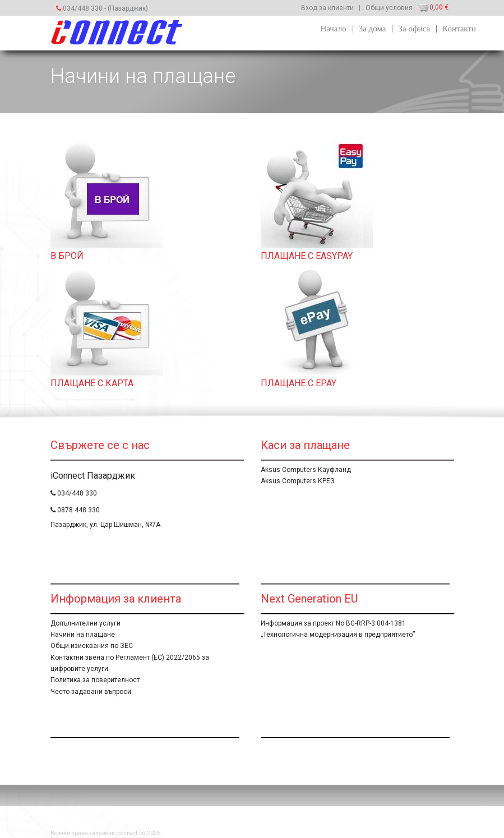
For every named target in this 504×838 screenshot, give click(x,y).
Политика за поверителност (95, 680)
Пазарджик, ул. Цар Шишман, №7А (105, 525)
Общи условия (389, 8)
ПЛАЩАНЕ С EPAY (299, 383)
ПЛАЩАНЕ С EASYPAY (307, 256)
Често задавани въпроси (91, 692)
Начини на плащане (83, 635)
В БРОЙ (67, 256)
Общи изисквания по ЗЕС (92, 646)
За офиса (414, 29)
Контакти (459, 29)
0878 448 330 (75, 510)
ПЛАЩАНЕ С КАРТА (92, 383)
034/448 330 (79, 8)
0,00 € (439, 7)
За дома (373, 29)
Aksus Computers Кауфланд (306, 470)
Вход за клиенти (327, 8)
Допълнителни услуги (85, 623)
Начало (333, 29)
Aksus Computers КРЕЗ (298, 481)
